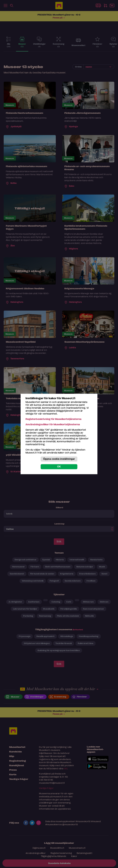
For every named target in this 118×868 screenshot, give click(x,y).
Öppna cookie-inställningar (59, 459)
